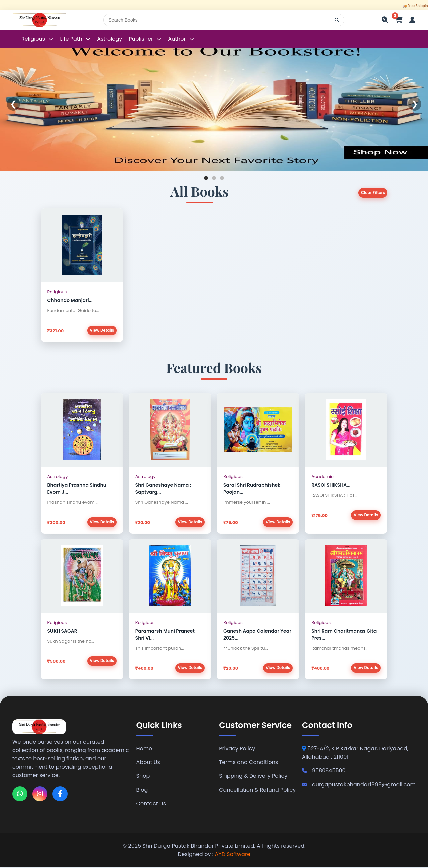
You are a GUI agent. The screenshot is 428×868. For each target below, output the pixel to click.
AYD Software (233, 855)
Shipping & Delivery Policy (253, 777)
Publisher (141, 39)
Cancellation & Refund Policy (257, 791)
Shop (143, 777)
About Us (148, 764)
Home (144, 750)
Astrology (110, 39)
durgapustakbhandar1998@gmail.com (359, 786)
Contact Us (151, 805)
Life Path (72, 39)
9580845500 (324, 772)
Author (177, 39)
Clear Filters (372, 193)
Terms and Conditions (248, 764)
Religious (34, 39)
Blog (142, 791)
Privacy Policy (237, 750)
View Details (102, 330)
